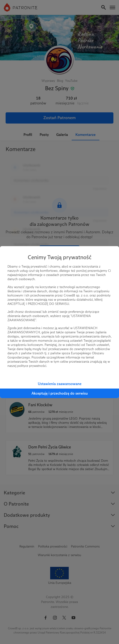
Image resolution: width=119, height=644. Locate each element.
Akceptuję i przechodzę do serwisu (60, 393)
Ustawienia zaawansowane (60, 384)
